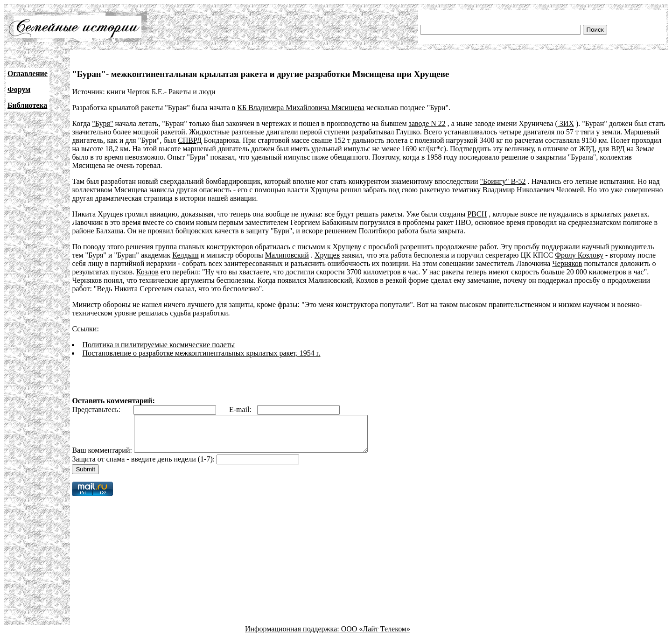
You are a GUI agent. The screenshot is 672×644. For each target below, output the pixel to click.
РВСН (477, 214)
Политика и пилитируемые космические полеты (158, 345)
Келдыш (185, 255)
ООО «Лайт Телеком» (376, 636)
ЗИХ (566, 123)
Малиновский (287, 255)
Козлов (147, 272)
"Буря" (102, 123)
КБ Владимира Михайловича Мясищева (301, 108)
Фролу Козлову (579, 255)
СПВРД (190, 140)
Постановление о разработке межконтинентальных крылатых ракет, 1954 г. (201, 353)
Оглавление (28, 73)
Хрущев (327, 255)
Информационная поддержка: (293, 636)
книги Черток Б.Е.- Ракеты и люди (161, 92)
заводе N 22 (427, 123)
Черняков (567, 263)
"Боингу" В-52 (503, 181)
